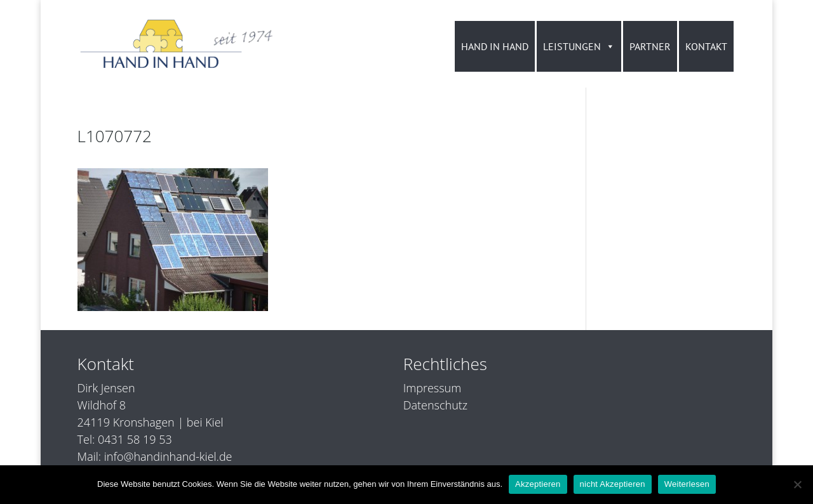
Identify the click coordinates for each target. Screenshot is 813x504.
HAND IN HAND (495, 46)
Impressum (432, 388)
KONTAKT (706, 46)
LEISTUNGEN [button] (579, 46)
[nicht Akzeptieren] (797, 484)
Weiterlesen (687, 484)
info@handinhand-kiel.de (168, 456)
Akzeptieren (538, 484)
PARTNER (650, 46)
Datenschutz (435, 405)
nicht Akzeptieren (613, 484)
